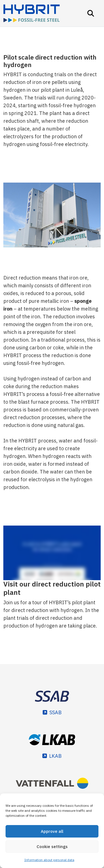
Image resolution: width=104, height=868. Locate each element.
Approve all (52, 831)
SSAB (55, 712)
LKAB (55, 756)
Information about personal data (49, 860)
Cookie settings (52, 847)
